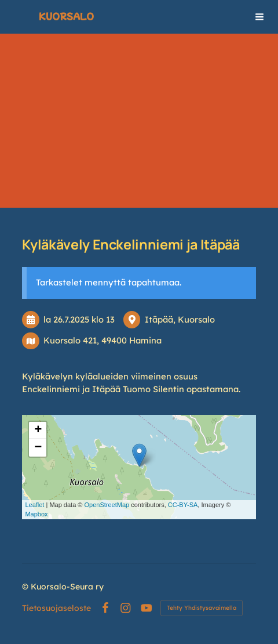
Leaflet (34, 505)
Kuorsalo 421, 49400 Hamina (103, 340)
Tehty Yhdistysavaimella (202, 608)
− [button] (38, 448)
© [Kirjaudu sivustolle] (26, 587)
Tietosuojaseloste (56, 608)
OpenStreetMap (107, 505)
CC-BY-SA (183, 505)
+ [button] (38, 430)
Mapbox (36, 514)
